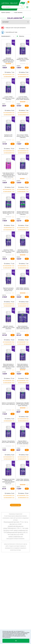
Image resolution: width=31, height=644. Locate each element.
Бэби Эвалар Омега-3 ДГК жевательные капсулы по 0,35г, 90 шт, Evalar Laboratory (8, 175)
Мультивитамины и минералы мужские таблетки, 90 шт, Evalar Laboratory (23, 366)
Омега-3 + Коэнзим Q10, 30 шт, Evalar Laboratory (8, 404)
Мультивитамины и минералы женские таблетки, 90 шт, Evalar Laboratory (8, 366)
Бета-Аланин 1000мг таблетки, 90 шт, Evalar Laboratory (23, 136)
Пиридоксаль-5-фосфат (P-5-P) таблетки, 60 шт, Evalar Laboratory (23, 404)
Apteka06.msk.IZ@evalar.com (16, 526)
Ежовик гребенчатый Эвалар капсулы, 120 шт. (8, 213)
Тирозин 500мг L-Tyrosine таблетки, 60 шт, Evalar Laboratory (23, 442)
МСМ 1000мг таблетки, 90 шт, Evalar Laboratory (23, 289)
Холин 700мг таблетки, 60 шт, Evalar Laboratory (23, 480)
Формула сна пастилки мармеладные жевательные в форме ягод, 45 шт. (8, 481)
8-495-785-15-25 (15, 534)
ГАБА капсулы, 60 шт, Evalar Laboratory (23, 174)
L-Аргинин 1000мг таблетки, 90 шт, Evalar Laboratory (23, 59)
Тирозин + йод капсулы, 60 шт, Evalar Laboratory (8, 442)
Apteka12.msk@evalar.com (16, 537)
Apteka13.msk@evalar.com (21, 530)
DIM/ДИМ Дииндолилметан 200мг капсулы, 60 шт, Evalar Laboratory (8, 60)
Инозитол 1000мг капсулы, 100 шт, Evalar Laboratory (8, 251)
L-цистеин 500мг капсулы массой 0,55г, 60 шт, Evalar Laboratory (23, 98)
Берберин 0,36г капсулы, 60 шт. (8, 136)
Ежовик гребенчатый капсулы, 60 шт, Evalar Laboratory (23, 213)
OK (16, 641)
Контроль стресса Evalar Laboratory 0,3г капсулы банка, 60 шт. (23, 251)
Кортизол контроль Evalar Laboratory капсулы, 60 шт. (8, 289)
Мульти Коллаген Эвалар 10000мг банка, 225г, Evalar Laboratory (23, 328)
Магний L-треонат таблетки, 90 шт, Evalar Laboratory (8, 328)
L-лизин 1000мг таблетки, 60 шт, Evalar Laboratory (8, 98)
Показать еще (15, 505)
